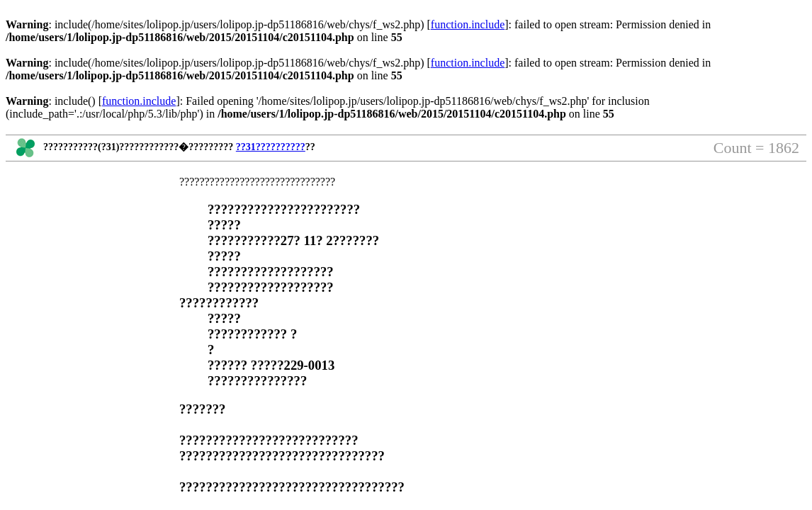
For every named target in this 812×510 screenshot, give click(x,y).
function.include (468, 24)
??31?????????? (271, 147)
